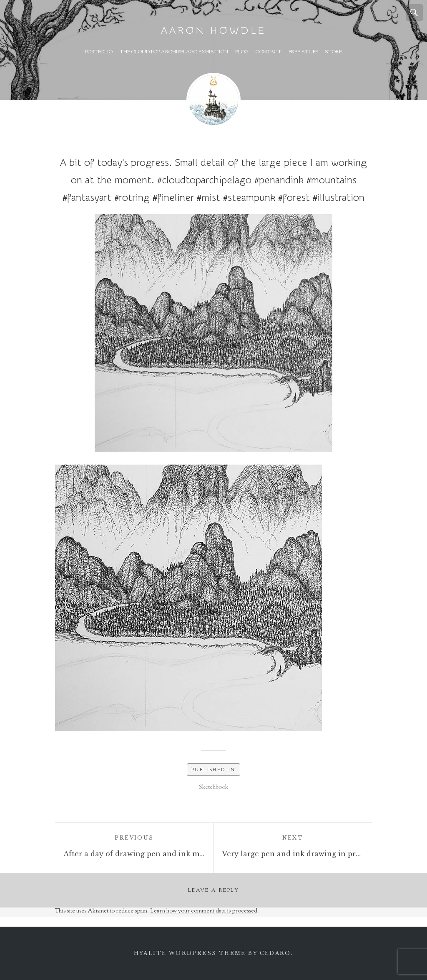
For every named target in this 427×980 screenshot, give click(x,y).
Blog (242, 52)
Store (333, 52)
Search (414, 12)
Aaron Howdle (213, 31)
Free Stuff (303, 52)
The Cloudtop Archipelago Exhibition (174, 52)
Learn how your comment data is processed (204, 911)
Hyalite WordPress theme (190, 953)
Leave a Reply (213, 890)
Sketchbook (213, 787)
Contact (269, 52)
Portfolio (99, 52)
